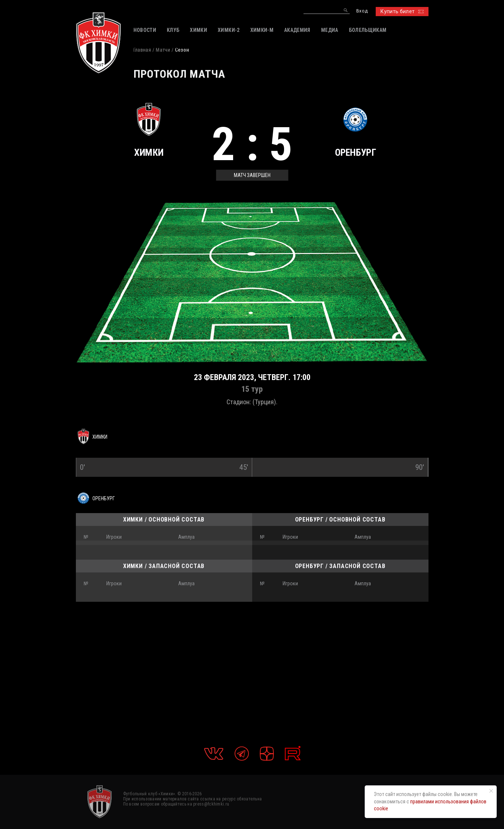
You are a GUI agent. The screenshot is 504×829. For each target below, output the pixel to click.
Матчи (163, 50)
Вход (362, 11)
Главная (142, 50)
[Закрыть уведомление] (491, 791)
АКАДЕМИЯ (297, 30)
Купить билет (402, 11)
